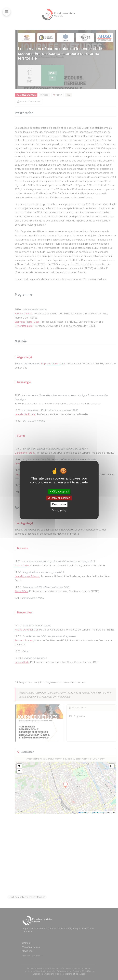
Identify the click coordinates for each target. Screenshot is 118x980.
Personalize (59, 505)
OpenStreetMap (98, 813)
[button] (19, 766)
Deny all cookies (59, 498)
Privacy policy (59, 510)
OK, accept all (59, 492)
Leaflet (83, 813)
